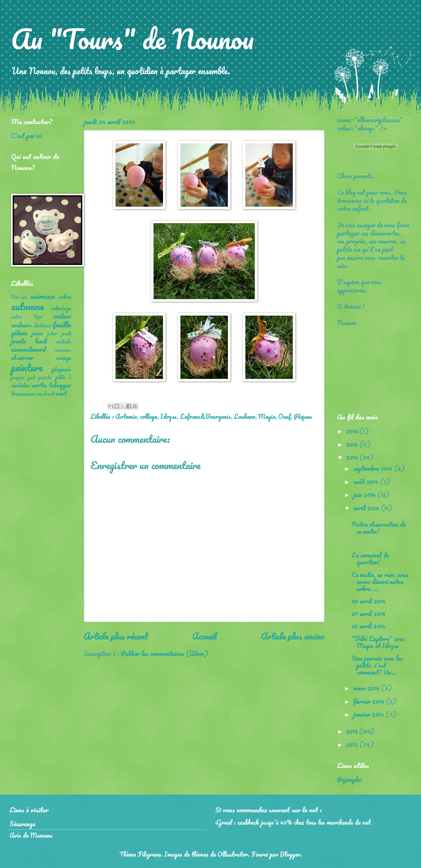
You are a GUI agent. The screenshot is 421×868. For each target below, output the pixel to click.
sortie (39, 385)
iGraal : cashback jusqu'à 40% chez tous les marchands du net (293, 822)
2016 (353, 431)
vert (61, 393)
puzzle (45, 377)
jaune (37, 333)
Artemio (126, 416)
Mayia (267, 416)
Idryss (169, 416)
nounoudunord (28, 349)
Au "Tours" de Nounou (132, 39)
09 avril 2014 (369, 601)
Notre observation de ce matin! (379, 528)
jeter (52, 333)
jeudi (66, 333)
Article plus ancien (293, 636)
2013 (352, 731)
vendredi (46, 394)
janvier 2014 (369, 714)
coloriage (61, 308)
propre (18, 377)
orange (64, 358)
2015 (353, 444)
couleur (62, 316)
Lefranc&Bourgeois (206, 416)
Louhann (245, 416)
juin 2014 (365, 494)
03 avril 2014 (370, 626)
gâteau (19, 333)
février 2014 (370, 701)
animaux (43, 296)
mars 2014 (367, 688)
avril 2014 (367, 508)
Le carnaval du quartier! (371, 558)
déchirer (42, 325)
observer (22, 357)
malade (64, 342)
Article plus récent (116, 636)
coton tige (26, 317)
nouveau (63, 350)
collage (149, 416)
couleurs (21, 325)
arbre (65, 297)
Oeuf (285, 416)
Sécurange (22, 824)
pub (32, 377)
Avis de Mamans (31, 835)
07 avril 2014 (369, 613)
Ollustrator (233, 854)
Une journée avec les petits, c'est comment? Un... (377, 665)
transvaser (23, 393)
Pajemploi (349, 779)
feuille (62, 324)
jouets (19, 341)
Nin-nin (19, 297)
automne (27, 306)
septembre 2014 (374, 468)
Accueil (205, 636)
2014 (353, 457)
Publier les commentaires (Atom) (164, 653)
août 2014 (367, 481)
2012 (353, 744)
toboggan (60, 385)
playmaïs (62, 369)
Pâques (303, 416)
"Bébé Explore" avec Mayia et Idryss (378, 642)
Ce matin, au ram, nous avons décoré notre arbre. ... (380, 582)
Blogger (290, 854)
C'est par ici (26, 135)
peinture (27, 367)
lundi (41, 341)
